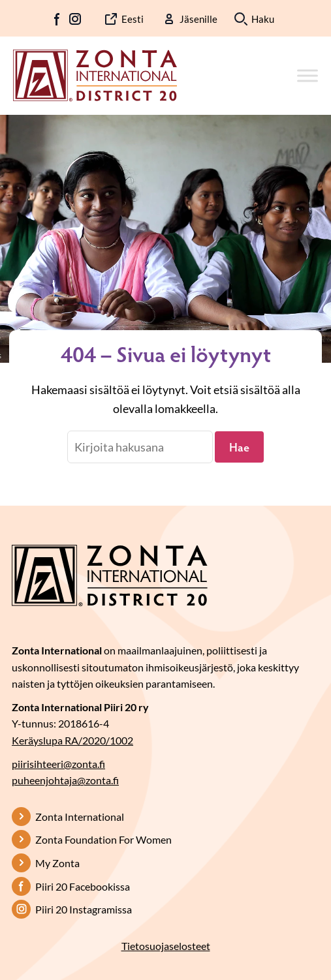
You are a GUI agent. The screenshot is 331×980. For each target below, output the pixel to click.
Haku (263, 19)
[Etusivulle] (95, 74)
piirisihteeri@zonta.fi (58, 764)
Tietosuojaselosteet (166, 946)
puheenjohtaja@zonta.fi (65, 780)
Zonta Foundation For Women (103, 839)
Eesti (133, 19)
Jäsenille (198, 19)
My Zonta (57, 863)
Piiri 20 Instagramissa (84, 909)
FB (57, 19)
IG (75, 19)
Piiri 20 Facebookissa (83, 886)
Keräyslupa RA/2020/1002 (72, 740)
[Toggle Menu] (307, 75)
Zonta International (80, 817)
